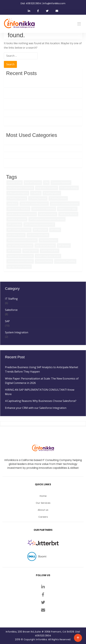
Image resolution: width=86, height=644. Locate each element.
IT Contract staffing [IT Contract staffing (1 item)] (69, 188)
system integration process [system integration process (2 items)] (20, 256)
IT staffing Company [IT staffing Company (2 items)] (17, 198)
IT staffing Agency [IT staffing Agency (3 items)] (52, 193)
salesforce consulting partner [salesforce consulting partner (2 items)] (34, 204)
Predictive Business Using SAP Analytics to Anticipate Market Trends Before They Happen (43, 82)
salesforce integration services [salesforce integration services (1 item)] (22, 214)
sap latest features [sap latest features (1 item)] (48, 240)
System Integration (18, 162)
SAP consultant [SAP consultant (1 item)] (14, 224)
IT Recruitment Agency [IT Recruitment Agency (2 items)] (18, 193)
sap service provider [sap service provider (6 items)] (45, 245)
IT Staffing (12, 155)
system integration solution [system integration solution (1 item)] (20, 261)
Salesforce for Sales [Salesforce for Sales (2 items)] (67, 209)
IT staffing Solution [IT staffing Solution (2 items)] (58, 198)
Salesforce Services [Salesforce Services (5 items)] (68, 214)
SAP (8, 141)
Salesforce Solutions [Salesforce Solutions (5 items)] (17, 219)
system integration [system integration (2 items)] (50, 251)
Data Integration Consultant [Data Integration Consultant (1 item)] (20, 188)
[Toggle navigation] (79, 24)
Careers (43, 517)
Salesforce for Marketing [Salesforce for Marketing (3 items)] (44, 209)
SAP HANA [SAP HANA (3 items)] (55, 230)
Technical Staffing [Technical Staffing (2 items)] (44, 261)
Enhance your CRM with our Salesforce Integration (37, 120)
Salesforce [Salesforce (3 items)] (12, 204)
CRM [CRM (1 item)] (46, 182)
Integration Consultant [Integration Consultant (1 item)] (47, 188)
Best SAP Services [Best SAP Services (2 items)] (33, 182)
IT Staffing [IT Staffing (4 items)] (36, 193)
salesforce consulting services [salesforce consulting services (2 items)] (65, 204)
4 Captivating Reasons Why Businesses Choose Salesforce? (42, 113)
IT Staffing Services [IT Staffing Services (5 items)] (38, 198)
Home (43, 496)
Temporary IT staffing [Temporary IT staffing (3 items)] (65, 261)
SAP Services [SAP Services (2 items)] (64, 245)
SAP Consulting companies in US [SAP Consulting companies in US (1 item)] (39, 224)
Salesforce (12, 148)
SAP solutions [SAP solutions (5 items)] (14, 251)
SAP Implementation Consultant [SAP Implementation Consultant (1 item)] (22, 240)
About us (43, 510)
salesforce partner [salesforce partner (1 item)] (48, 214)
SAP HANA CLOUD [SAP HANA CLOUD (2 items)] (16, 235)
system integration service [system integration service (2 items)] (48, 256)
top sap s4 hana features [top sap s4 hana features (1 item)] (19, 267)
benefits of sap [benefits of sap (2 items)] (15, 182)
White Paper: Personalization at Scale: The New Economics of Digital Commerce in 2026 (43, 93)
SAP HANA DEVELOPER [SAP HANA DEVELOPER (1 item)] (38, 235)
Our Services (43, 503)
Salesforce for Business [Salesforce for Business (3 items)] (18, 209)
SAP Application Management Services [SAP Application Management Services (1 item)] (47, 219)
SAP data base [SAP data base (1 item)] (40, 230)
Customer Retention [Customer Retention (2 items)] (61, 182)
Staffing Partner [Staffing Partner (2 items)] (31, 251)
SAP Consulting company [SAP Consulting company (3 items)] (19, 230)
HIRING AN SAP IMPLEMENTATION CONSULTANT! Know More (41, 104)
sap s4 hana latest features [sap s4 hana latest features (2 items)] (20, 245)
